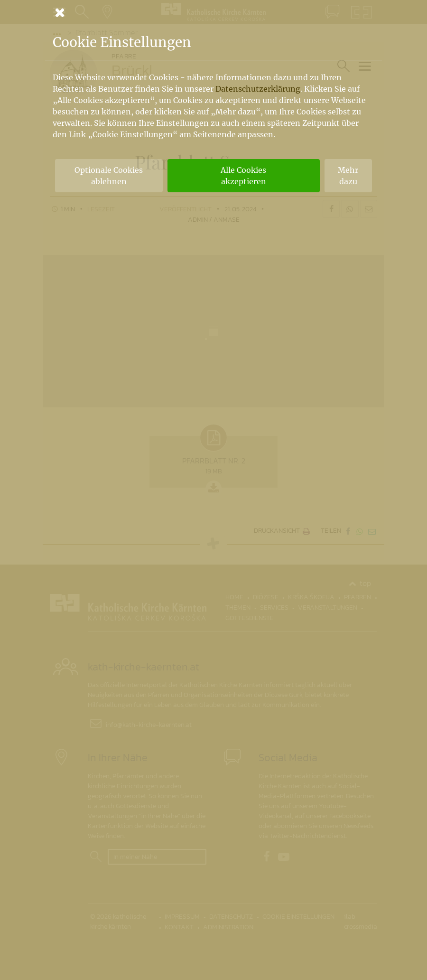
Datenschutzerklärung (258, 89)
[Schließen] (213, 12)
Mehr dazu (348, 176)
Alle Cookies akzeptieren (243, 176)
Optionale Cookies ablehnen (109, 176)
